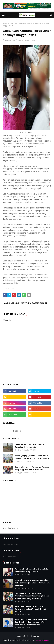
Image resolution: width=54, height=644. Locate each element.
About (26, 636)
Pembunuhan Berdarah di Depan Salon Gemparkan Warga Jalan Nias (32, 570)
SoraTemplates (17, 640)
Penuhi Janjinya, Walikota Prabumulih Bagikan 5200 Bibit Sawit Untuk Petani (32, 457)
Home (18, 636)
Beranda (6, 23)
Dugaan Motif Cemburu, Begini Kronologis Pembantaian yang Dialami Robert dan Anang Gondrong (32, 596)
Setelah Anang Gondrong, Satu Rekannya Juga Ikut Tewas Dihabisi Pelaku (30, 609)
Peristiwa (14, 23)
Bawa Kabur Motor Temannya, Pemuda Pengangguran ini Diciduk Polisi (32, 468)
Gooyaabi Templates (43, 640)
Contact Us (35, 636)
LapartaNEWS (10, 40)
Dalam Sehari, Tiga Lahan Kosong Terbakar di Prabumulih (30, 446)
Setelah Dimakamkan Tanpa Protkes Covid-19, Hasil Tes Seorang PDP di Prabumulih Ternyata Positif (31, 622)
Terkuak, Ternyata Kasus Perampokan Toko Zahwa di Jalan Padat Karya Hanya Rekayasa (32, 583)
